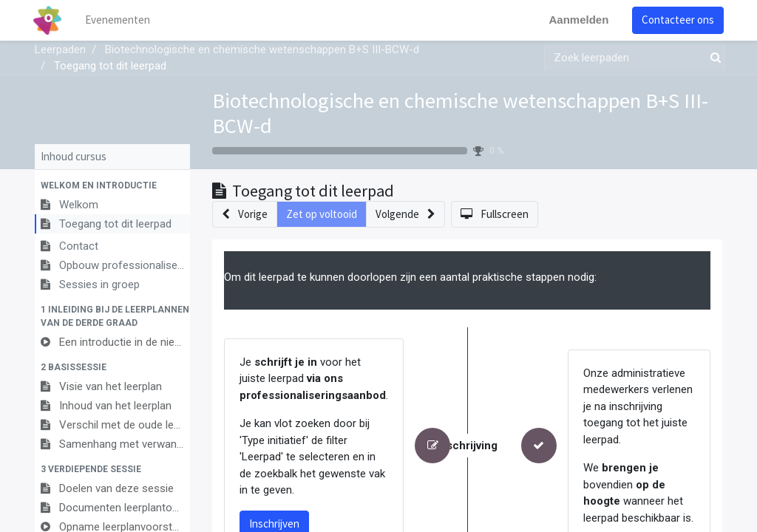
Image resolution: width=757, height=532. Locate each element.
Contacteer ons (676, 20)
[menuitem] (120, 20)
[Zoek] (713, 58)
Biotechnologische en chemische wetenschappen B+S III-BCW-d (460, 113)
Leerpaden (60, 50)
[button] (112, 185)
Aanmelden (577, 20)
